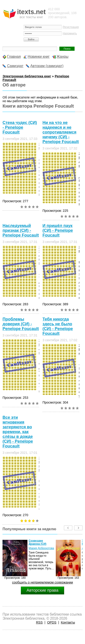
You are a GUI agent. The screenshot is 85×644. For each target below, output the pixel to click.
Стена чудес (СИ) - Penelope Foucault (20, 127)
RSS (39, 622)
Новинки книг (39, 57)
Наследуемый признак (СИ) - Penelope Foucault (21, 230)
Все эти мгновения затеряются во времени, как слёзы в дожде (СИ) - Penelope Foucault (18, 432)
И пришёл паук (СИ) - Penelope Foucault (58, 230)
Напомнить (70, 33)
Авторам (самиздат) (47, 66)
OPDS (52, 622)
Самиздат (15, 66)
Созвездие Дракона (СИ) (37, 542)
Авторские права (42, 590)
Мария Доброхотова (41, 548)
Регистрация (71, 27)
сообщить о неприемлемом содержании (42, 582)
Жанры (62, 57)
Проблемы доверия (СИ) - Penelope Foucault (21, 324)
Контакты (68, 622)
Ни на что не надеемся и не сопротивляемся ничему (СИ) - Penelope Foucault (61, 132)
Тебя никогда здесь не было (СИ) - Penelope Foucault (58, 326)
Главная (14, 57)
